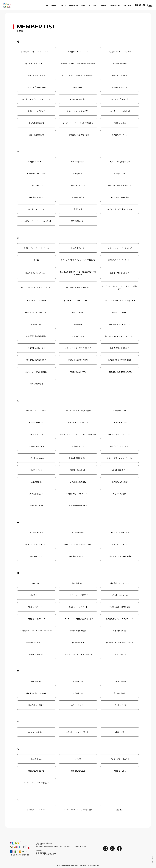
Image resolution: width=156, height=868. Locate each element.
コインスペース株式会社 (120, 197)
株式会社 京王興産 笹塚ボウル (120, 185)
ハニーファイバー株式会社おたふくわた (78, 619)
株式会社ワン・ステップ (36, 810)
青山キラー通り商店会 (120, 99)
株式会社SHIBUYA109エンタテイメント (120, 336)
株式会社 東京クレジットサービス (120, 458)
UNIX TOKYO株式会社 (36, 732)
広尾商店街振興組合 (36, 654)
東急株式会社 (36, 482)
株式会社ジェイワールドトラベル (36, 248)
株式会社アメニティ (120, 87)
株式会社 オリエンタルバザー (78, 111)
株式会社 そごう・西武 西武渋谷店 (78, 348)
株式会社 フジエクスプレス (36, 642)
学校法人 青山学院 (120, 64)
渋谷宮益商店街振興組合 (120, 348)
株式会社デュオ (36, 470)
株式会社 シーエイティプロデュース (78, 301)
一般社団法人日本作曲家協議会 (120, 556)
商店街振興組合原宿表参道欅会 (120, 360)
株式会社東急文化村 (36, 422)
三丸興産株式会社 (120, 681)
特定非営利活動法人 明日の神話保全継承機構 (78, 64)
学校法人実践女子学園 (78, 372)
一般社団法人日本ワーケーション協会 (78, 544)
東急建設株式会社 (36, 494)
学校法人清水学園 (36, 384)
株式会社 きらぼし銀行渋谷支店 (120, 209)
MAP (95, 5)
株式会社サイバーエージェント (120, 260)
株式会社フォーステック (120, 583)
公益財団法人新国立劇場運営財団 (120, 372)
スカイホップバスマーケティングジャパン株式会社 (120, 287)
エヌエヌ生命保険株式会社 (36, 87)
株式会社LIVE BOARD (36, 771)
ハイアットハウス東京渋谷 (78, 595)
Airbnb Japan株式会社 (78, 99)
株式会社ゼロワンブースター (36, 273)
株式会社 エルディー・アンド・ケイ (36, 99)
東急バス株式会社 (120, 494)
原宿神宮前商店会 (120, 631)
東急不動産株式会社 (78, 482)
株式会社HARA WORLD (120, 595)
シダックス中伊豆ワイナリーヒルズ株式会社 (78, 260)
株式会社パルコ (78, 642)
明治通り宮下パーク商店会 (36, 693)
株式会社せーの (36, 595)
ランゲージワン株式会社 (120, 759)
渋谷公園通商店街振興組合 (36, 336)
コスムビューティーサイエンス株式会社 (36, 221)
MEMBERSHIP (115, 5)
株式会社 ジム (36, 324)
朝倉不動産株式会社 (36, 135)
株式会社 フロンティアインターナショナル (36, 631)
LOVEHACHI (73, 5)
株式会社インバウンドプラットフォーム (36, 52)
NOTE (63, 5)
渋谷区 (36, 260)
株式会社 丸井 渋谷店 (36, 705)
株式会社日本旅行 (36, 532)
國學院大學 (78, 209)
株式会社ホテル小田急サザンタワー (120, 642)
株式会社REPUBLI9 (78, 771)
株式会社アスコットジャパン (120, 52)
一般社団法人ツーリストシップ (36, 411)
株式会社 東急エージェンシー (120, 434)
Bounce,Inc (36, 583)
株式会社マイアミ (120, 705)
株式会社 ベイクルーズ (36, 619)
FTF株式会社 (78, 87)
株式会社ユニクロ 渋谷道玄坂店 (78, 732)
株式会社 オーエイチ (120, 135)
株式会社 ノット (36, 556)
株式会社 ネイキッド (120, 544)
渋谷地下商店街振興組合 (120, 273)
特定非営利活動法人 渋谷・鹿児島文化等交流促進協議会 (78, 273)
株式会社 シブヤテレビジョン (36, 312)
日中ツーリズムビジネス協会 (36, 544)
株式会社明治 (36, 681)
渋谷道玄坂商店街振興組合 (36, 360)
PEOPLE (103, 5)
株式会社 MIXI (78, 693)
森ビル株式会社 (120, 693)
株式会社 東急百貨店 (120, 482)
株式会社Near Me (78, 532)
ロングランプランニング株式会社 (36, 783)
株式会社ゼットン (78, 248)
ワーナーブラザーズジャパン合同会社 (78, 810)
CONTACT (128, 5)
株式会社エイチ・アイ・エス (36, 64)
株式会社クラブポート (36, 162)
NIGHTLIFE (86, 5)
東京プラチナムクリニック (120, 446)
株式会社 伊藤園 (120, 123)
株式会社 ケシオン (36, 197)
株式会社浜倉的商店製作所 (120, 607)
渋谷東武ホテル (78, 336)
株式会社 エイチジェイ (36, 111)
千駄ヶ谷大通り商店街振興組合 (78, 287)
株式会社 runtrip (120, 771)
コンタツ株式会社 (78, 162)
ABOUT (55, 5)
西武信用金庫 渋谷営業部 (78, 360)
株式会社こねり (120, 174)
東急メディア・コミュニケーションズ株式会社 (78, 434)
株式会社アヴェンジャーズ (78, 52)
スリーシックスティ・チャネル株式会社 (120, 301)
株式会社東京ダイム (36, 446)
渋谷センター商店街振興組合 (36, 372)
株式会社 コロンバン (36, 209)
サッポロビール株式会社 (36, 301)
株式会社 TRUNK (78, 446)
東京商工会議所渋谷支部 (78, 506)
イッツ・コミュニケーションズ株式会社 (78, 123)
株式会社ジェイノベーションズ (120, 248)
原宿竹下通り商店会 (78, 631)
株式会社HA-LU (78, 583)
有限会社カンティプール (36, 174)
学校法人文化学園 (120, 654)
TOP (46, 5)
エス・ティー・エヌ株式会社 (120, 111)
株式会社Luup (36, 759)
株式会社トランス (36, 434)
